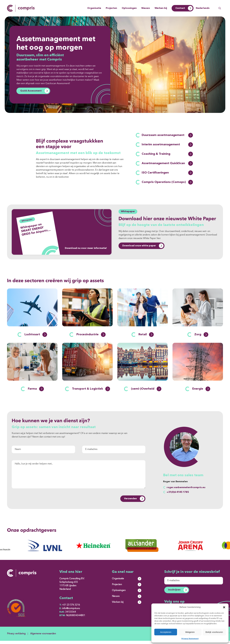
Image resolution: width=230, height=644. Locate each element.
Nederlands (203, 8)
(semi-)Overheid (146, 392)
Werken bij (161, 8)
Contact (180, 8)
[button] (224, 607)
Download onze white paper (139, 246)
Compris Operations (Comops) (167, 182)
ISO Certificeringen (167, 173)
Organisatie (94, 8)
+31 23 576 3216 (70, 608)
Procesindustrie (91, 338)
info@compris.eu (70, 612)
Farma (36, 392)
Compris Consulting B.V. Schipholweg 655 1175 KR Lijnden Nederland (72, 587)
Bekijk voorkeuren (214, 632)
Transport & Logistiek (91, 392)
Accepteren (166, 632)
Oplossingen (129, 8)
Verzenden (130, 502)
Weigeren (190, 632)
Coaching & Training (167, 154)
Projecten (111, 8)
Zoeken (220, 8)
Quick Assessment (31, 91)
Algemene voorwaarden (43, 637)
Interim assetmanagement (167, 145)
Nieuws (146, 8)
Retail (146, 338)
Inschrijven (174, 593)
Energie (201, 392)
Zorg (201, 338)
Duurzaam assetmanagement (167, 135)
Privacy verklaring (16, 637)
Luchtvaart (36, 338)
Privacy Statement (190, 639)
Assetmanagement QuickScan (167, 163)
